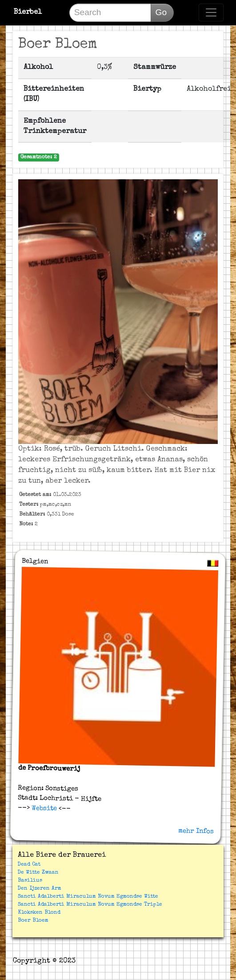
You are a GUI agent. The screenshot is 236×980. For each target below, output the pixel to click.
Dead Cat (29, 865)
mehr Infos (196, 831)
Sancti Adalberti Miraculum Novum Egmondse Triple (90, 905)
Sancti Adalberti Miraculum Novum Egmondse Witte (88, 897)
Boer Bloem (33, 921)
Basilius (30, 881)
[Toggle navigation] (211, 12)
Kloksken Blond (39, 913)
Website (43, 809)
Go (161, 12)
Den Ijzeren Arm (40, 889)
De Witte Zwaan (38, 873)
